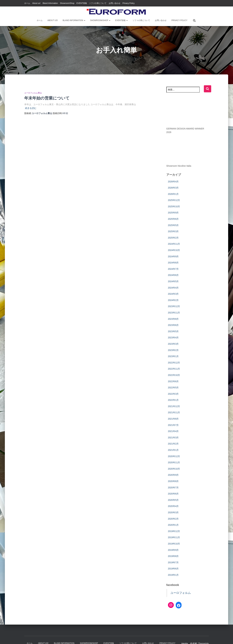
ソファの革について (98, 3)
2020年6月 (173, 494)
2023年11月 (174, 313)
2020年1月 (173, 525)
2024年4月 (173, 288)
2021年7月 (173, 425)
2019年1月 (173, 575)
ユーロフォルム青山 (33, 93)
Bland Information (50, 3)
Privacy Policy (129, 3)
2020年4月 (173, 506)
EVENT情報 (82, 3)
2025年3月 (173, 231)
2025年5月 (173, 225)
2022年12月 (174, 363)
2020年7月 (173, 488)
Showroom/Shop (67, 3)
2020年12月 (174, 456)
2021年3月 (173, 438)
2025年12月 (174, 200)
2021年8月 (173, 419)
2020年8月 (173, 481)
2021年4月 (173, 431)
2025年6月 (173, 219)
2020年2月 (173, 519)
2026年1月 (173, 194)
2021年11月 (174, 412)
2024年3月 (173, 294)
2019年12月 (174, 531)
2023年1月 (173, 356)
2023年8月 (173, 319)
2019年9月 (173, 550)
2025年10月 (174, 206)
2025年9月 (173, 213)
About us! (36, 3)
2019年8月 (173, 556)
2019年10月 (174, 544)
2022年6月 (173, 381)
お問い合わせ (115, 3)
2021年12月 (174, 406)
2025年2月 (173, 238)
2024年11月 (174, 244)
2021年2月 (173, 444)
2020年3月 (173, 512)
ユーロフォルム (181, 593)
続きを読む (31, 108)
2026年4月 (173, 182)
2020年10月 (174, 469)
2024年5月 (173, 281)
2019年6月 (173, 569)
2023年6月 (173, 325)
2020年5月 (173, 500)
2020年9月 (173, 475)
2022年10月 (174, 375)
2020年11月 (174, 462)
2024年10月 (174, 250)
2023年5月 (173, 331)
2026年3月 (173, 188)
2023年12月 (174, 306)
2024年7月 (173, 269)
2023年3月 (173, 344)
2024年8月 (173, 263)
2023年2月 (173, 350)
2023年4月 (173, 338)
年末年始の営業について (47, 98)
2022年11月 (174, 369)
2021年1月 (173, 450)
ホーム (27, 3)
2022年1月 (173, 400)
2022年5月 (173, 388)
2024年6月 (173, 275)
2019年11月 (174, 537)
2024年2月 (173, 300)
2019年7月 (173, 562)
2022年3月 (173, 394)
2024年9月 (173, 256)
